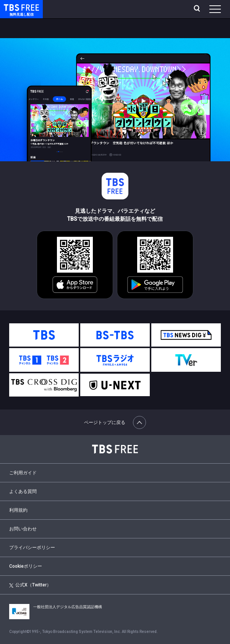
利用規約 (18, 510)
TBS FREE (13, 7)
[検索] (198, 9)
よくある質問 (23, 491)
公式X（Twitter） (30, 585)
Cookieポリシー (26, 566)
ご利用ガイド (23, 473)
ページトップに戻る (115, 422)
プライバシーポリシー (32, 548)
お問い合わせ (23, 529)
